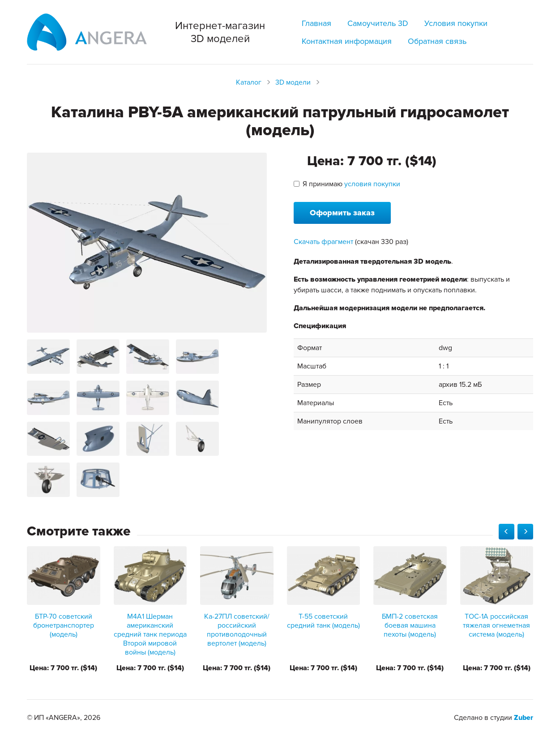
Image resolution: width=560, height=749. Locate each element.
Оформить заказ (342, 213)
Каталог (249, 82)
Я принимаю (347, 184)
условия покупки (372, 184)
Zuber (524, 718)
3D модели (293, 82)
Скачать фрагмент (323, 242)
